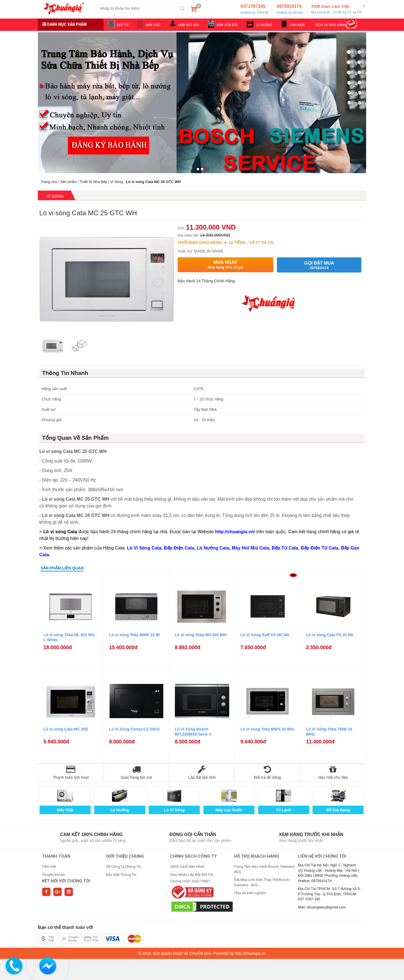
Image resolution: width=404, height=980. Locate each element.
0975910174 (290, 10)
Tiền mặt (49, 866)
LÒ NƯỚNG (264, 25)
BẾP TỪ (123, 25)
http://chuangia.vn (250, 953)
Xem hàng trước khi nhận (311, 834)
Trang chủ (49, 182)
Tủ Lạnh (284, 810)
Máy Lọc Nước (229, 810)
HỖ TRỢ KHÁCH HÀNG (257, 856)
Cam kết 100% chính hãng (91, 834)
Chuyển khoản (53, 875)
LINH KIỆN (297, 25)
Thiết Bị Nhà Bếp (93, 182)
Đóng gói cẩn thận (193, 834)
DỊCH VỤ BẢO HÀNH (331, 25)
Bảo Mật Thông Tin (121, 875)
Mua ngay (225, 265)
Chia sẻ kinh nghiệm (250, 893)
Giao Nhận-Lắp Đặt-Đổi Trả (191, 875)
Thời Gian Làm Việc (337, 10)
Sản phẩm (69, 182)
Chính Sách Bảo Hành (187, 866)
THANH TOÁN (56, 856)
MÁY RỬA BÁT (228, 25)
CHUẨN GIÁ (200, 953)
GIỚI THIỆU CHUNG (125, 856)
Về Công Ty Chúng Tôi (124, 866)
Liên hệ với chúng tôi (322, 856)
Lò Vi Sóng (174, 810)
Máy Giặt (65, 810)
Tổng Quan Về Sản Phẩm (75, 438)
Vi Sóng (117, 182)
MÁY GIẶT (153, 25)
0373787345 (254, 10)
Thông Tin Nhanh (65, 373)
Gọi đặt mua (319, 265)
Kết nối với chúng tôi (66, 881)
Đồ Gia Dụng (338, 810)
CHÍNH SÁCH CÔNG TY (193, 856)
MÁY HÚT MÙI (189, 25)
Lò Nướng (120, 810)
